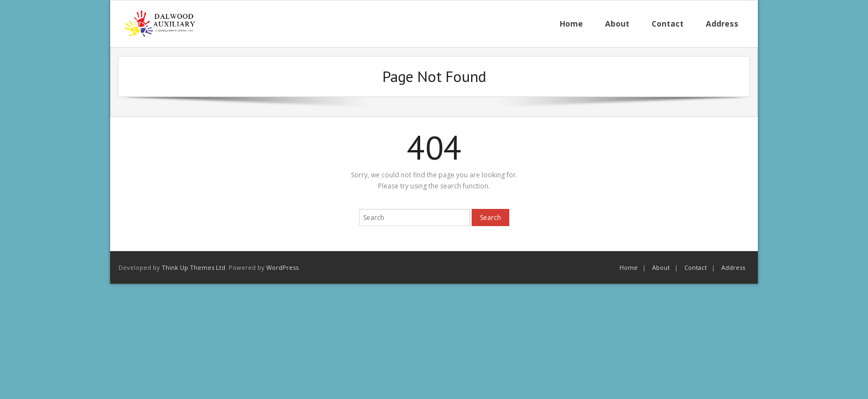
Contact (696, 267)
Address (733, 267)
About (661, 267)
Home (629, 267)
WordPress (282, 267)
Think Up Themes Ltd (193, 267)
